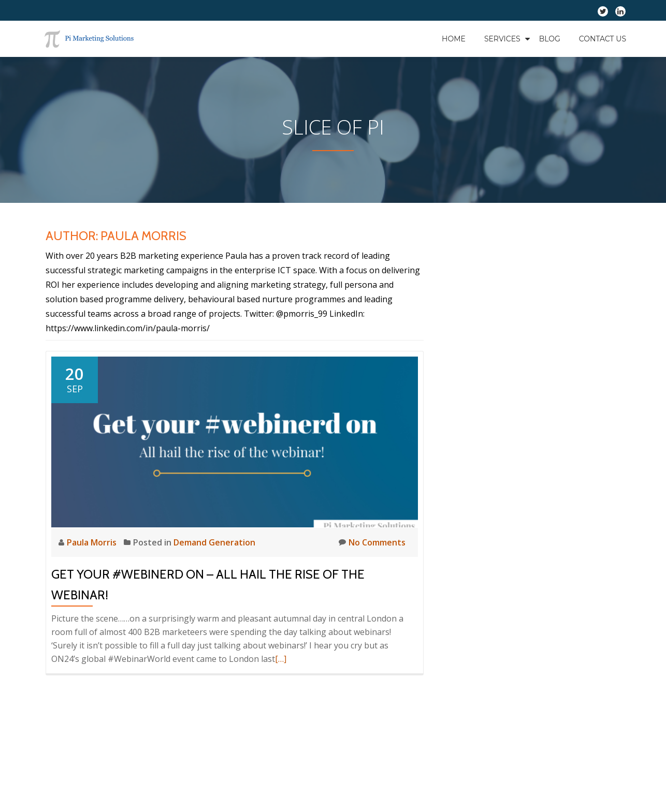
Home (454, 39)
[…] (281, 659)
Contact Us (603, 39)
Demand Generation (214, 542)
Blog (550, 39)
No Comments (372, 542)
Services (502, 39)
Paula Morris (93, 542)
